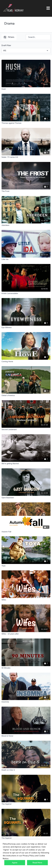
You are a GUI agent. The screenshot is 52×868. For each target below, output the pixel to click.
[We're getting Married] (26, 464)
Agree (15, 863)
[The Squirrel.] (26, 838)
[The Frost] (26, 191)
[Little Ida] (26, 259)
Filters (9, 37)
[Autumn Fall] (26, 532)
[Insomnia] (26, 702)
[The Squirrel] (26, 804)
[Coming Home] (26, 362)
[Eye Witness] (26, 327)
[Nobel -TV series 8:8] (26, 157)
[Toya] (26, 566)
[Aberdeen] (26, 225)
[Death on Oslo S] (26, 770)
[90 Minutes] (26, 668)
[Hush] (26, 89)
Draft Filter (6, 45)
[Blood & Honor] (26, 736)
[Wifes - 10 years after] (26, 634)
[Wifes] (26, 600)
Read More (37, 863)
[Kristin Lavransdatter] (26, 293)
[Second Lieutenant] (26, 430)
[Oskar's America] (26, 395)
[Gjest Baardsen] (26, 498)
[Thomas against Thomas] (26, 123)
